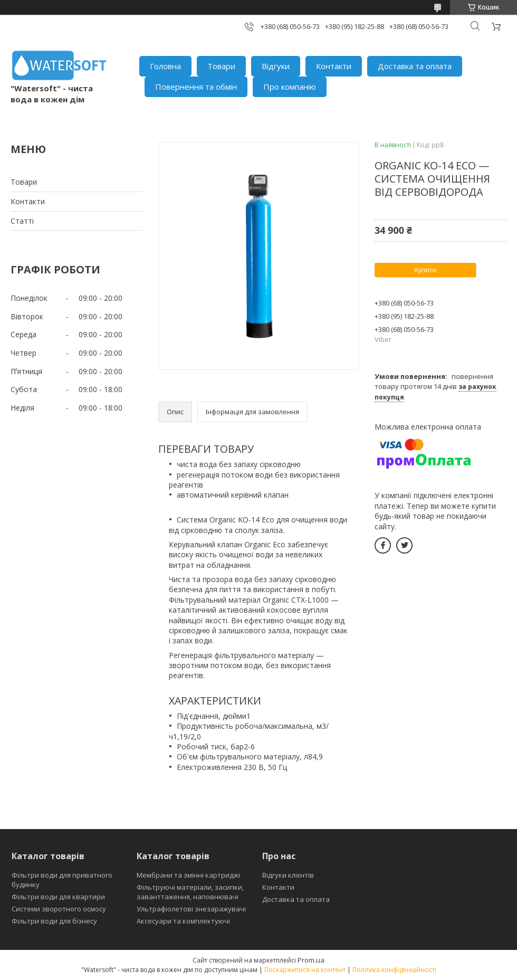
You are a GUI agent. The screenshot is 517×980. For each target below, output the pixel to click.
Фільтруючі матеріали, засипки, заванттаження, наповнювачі (190, 892)
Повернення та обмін (196, 87)
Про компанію (290, 87)
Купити (425, 270)
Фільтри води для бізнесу (54, 921)
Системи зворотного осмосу (59, 909)
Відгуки (276, 66)
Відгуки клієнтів (288, 875)
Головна (165, 66)
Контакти (334, 66)
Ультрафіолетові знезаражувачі (191, 909)
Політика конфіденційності (394, 970)
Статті (22, 221)
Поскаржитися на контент (305, 970)
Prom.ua (311, 960)
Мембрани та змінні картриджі (188, 875)
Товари (221, 66)
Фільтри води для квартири (58, 897)
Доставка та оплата (415, 66)
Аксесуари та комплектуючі (183, 921)
